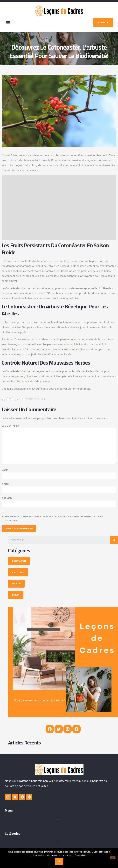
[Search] (114, 540)
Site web (7, 498)
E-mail (6, 484)
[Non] (113, 858)
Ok (59, 861)
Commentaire (10, 426)
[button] (8, 22)
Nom (5, 470)
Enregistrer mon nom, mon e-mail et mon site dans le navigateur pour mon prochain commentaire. (52, 519)
